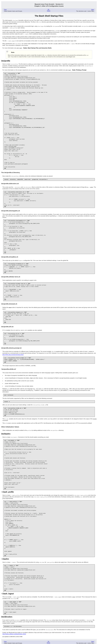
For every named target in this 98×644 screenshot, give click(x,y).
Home (49, 11)
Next (93, 10)
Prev (5, 10)
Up (48, 9)
